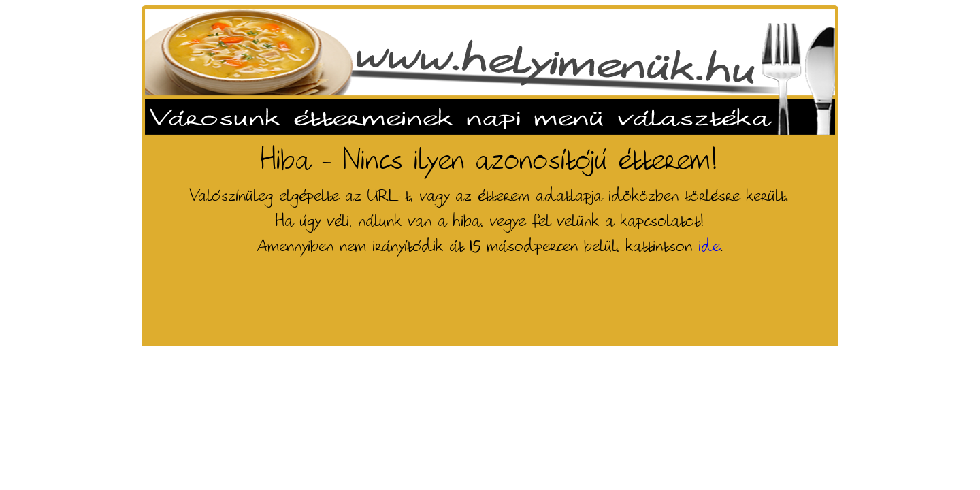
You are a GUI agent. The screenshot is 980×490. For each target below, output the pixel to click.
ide (710, 247)
